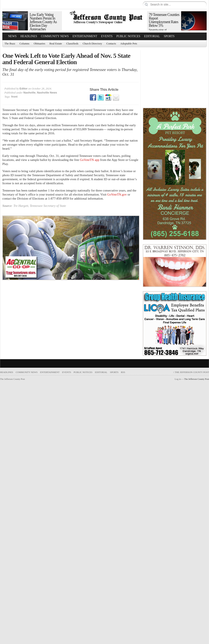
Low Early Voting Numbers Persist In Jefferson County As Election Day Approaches (43, 22)
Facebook (93, 98)
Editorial (152, 36)
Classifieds (72, 43)
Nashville (29, 93)
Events (107, 36)
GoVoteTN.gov (117, 194)
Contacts (111, 43)
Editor (24, 89)
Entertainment (85, 36)
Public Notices (128, 36)
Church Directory (92, 43)
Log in (178, 379)
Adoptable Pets (129, 43)
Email (116, 98)
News (12, 36)
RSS (123, 372)
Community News (55, 36)
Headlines (29, 36)
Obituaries (39, 43)
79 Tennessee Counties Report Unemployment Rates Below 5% (164, 20)
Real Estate (56, 43)
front (14, 97)
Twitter (101, 98)
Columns (24, 43)
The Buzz (10, 43)
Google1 (108, 98)
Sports (169, 36)
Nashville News (47, 93)
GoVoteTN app (89, 160)
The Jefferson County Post (191, 372)
